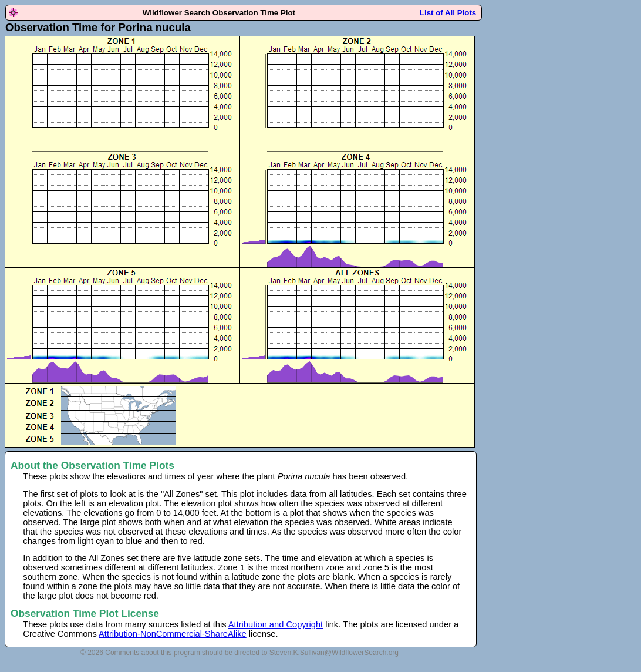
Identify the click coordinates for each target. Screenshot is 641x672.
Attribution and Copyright (276, 624)
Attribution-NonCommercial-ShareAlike (173, 634)
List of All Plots (449, 13)
